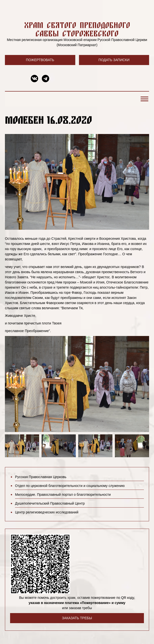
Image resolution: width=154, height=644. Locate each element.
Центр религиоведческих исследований (47, 512)
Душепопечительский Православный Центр (50, 503)
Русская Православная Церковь (41, 477)
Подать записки (114, 60)
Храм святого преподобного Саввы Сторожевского (77, 29)
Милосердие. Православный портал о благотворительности (63, 495)
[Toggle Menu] (144, 99)
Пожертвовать (40, 60)
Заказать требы (77, 618)
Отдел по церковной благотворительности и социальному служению (70, 486)
